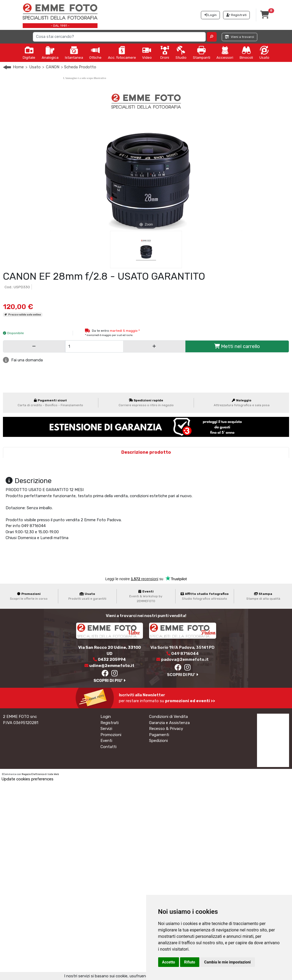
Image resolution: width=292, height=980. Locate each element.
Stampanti (202, 53)
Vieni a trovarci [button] (240, 37)
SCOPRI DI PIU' (110, 681)
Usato (264, 53)
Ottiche (95, 53)
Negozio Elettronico (33, 774)
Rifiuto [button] (190, 962)
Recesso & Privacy (166, 729)
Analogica (50, 53)
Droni (165, 53)
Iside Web (53, 774)
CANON (53, 67)
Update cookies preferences (27, 779)
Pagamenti (159, 735)
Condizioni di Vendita (168, 717)
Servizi (106, 729)
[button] (212, 37)
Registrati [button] (236, 15)
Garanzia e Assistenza (169, 723)
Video (147, 53)
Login (106, 717)
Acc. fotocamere (122, 53)
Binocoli (246, 53)
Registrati (110, 723)
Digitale (29, 53)
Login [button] (210, 15)
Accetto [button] (169, 962)
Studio (181, 53)
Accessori (225, 53)
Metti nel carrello (237, 346)
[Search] (119, 37)
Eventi (106, 741)
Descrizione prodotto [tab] (146, 452)
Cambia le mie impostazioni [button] (227, 962)
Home (18, 67)
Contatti (108, 747)
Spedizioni (158, 741)
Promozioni (111, 735)
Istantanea (74, 53)
